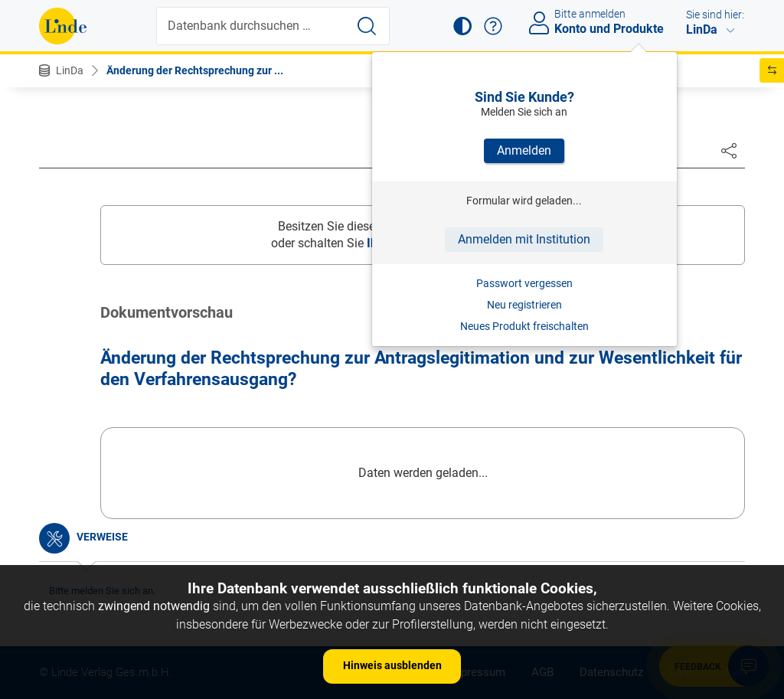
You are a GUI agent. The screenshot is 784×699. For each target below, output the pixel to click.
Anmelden (524, 150)
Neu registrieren (524, 305)
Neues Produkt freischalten (524, 326)
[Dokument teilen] (729, 150)
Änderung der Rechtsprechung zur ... (195, 70)
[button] (462, 26)
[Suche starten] (367, 26)
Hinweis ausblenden (392, 665)
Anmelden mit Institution (524, 239)
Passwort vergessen (524, 283)
